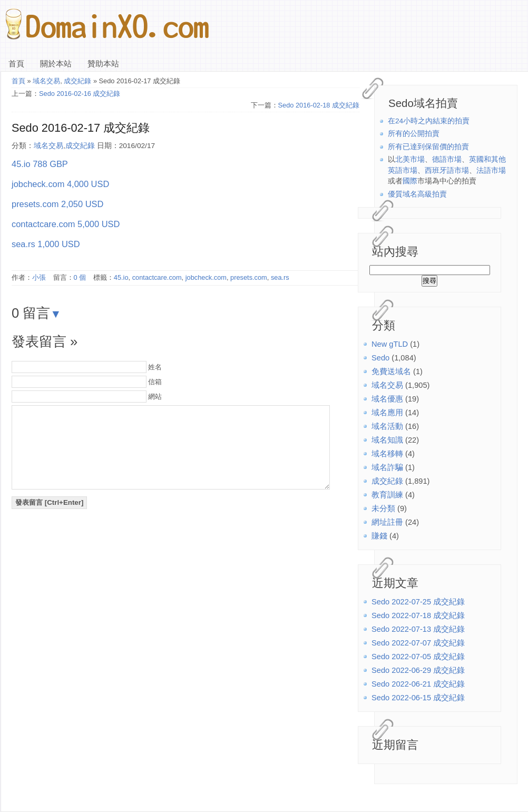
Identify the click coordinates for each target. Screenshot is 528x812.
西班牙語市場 (447, 170)
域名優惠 (387, 399)
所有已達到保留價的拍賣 (428, 147)
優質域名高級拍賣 (417, 194)
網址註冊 (387, 522)
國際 (410, 181)
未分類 (383, 508)
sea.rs (280, 277)
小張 (39, 277)
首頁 (16, 64)
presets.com (249, 277)
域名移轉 (387, 454)
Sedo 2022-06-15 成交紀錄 (418, 698)
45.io (121, 277)
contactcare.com (157, 277)
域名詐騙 (387, 467)
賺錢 (379, 536)
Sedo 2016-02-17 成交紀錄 (81, 128)
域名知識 (387, 440)
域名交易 (387, 385)
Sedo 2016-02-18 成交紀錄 (319, 105)
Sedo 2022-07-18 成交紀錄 (418, 615)
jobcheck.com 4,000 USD (60, 184)
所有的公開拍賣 (414, 134)
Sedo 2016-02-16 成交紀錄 (80, 94)
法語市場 (491, 170)
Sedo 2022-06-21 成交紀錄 (418, 684)
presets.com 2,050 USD (57, 204)
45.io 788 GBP (40, 164)
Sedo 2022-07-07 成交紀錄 (418, 643)
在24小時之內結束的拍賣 (429, 121)
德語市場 (447, 159)
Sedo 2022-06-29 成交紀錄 (418, 670)
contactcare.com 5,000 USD (66, 224)
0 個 (80, 277)
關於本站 (56, 64)
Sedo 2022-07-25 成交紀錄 (418, 602)
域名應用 (387, 413)
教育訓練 (387, 495)
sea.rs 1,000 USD (46, 244)
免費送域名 (391, 371)
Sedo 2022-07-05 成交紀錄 (418, 657)
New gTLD (390, 344)
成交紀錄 (387, 481)
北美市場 (410, 159)
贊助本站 (103, 64)
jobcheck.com (206, 277)
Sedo (380, 358)
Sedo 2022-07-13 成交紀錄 (418, 629)
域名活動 (387, 426)
